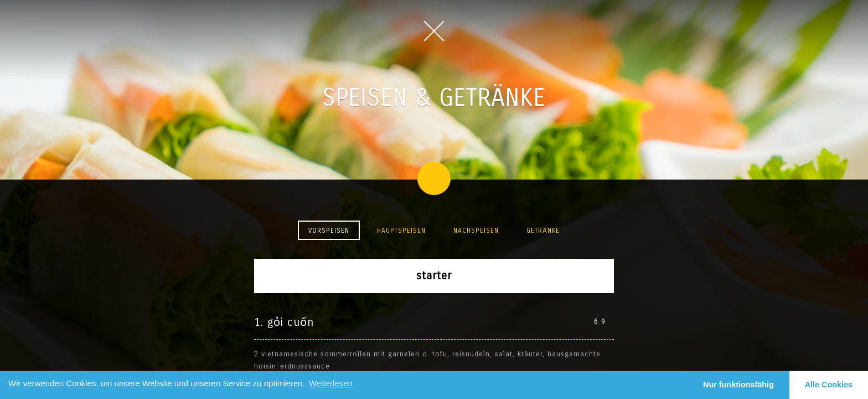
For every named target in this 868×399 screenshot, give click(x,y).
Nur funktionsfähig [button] (738, 385)
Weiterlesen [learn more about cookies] (331, 383)
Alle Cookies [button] (829, 385)
